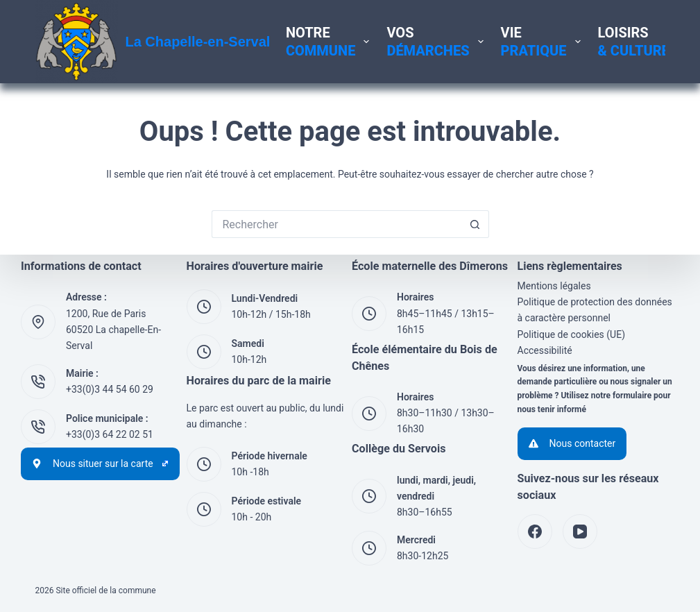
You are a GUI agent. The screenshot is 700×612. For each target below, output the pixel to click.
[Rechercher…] (336, 224)
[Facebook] (535, 532)
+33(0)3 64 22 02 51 (110, 434)
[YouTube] (580, 532)
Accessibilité (545, 350)
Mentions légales (554, 286)
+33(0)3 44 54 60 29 (110, 389)
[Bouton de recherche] (475, 224)
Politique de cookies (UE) (572, 334)
